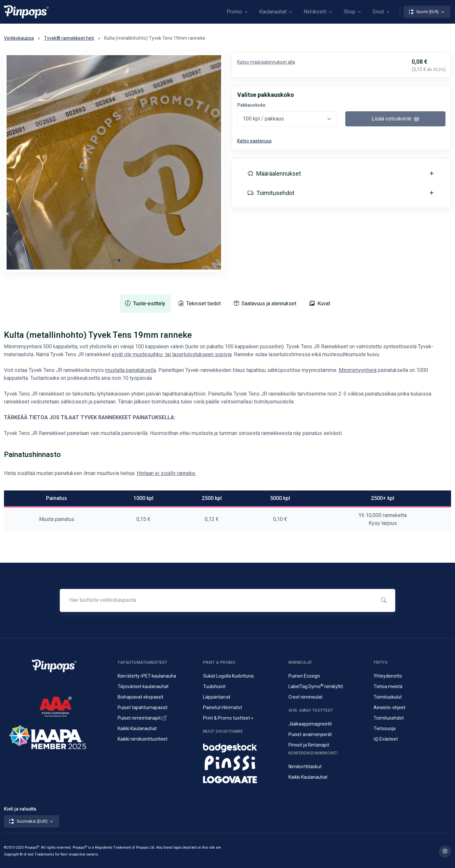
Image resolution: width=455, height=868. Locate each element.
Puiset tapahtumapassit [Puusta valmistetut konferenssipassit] (143, 707)
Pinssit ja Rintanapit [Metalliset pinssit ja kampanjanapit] (309, 745)
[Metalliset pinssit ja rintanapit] (242, 762)
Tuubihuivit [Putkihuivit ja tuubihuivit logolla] (214, 686)
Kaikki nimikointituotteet (143, 739)
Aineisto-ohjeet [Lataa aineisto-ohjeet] (389, 707)
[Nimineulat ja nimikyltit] (242, 746)
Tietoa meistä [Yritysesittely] (388, 686)
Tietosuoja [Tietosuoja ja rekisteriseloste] (385, 728)
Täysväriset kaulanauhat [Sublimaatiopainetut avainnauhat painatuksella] (143, 686)
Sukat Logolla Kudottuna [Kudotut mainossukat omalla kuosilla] (228, 676)
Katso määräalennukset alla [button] (266, 62)
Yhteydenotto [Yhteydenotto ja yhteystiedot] (388, 676)
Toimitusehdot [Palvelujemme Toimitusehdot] (389, 718)
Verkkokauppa (19, 38)
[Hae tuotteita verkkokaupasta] (217, 600)
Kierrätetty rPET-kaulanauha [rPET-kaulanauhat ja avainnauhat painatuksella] (147, 676)
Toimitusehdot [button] (271, 193)
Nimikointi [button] (315, 12)
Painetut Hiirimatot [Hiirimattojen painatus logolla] (223, 707)
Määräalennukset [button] (274, 174)
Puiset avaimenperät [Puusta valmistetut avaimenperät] (310, 734)
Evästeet (386, 739)
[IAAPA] (59, 734)
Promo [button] (234, 12)
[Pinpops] (26, 12)
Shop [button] (350, 12)
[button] (114, 260)
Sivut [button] (378, 12)
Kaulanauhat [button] (273, 12)
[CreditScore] (56, 706)
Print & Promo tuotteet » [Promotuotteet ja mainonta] (228, 718)
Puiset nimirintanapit (142, 718)
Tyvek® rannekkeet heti (69, 38)
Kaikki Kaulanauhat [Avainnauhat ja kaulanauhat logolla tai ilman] (137, 728)
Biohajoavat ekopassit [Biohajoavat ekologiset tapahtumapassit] (140, 697)
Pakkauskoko (251, 105)
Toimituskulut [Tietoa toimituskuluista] (388, 697)
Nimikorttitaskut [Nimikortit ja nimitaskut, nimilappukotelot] (305, 767)
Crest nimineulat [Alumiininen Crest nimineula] (306, 697)
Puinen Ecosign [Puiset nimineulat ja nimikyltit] (304, 676)
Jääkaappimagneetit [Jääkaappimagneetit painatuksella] (310, 724)
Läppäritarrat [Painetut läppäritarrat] (217, 697)
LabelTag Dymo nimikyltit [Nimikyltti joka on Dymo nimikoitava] (316, 686)
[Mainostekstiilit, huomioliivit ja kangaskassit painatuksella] (242, 778)
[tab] (145, 304)
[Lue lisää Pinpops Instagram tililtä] (445, 851)
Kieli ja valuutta (20, 809)
